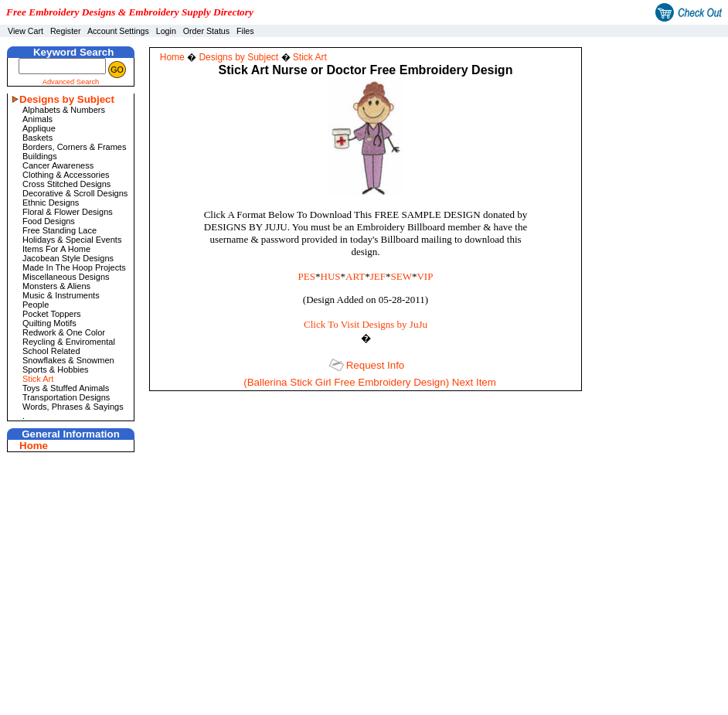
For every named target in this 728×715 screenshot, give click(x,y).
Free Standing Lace (60, 230)
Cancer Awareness (58, 165)
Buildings (40, 156)
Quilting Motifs (49, 323)
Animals (37, 119)
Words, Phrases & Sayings (73, 407)
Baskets (37, 138)
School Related (51, 351)
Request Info (376, 365)
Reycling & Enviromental (69, 342)
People (36, 305)
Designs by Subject (67, 99)
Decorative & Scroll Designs (75, 193)
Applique (39, 128)
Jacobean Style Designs (68, 258)
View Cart (26, 31)
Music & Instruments (61, 295)
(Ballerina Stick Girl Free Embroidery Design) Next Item (370, 382)
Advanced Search (71, 82)
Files (245, 31)
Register (66, 31)
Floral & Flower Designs (68, 212)
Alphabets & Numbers (64, 110)
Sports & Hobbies (56, 369)
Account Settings (118, 31)
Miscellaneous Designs (66, 277)
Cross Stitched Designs (66, 184)
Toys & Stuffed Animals (66, 388)
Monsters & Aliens (56, 286)
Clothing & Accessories (66, 175)
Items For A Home (56, 249)
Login (166, 31)
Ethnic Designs (51, 203)
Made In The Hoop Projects (74, 267)
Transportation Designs (66, 397)
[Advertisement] (662, 88)
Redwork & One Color (64, 332)
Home (34, 446)
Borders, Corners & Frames (74, 147)
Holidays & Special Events (72, 240)
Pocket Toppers (52, 314)
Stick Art (38, 379)
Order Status (206, 31)
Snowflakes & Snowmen (68, 360)
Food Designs (49, 221)
